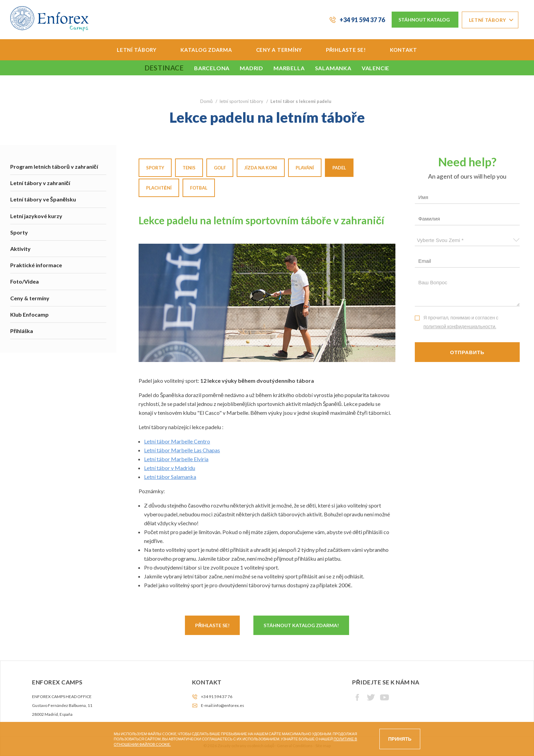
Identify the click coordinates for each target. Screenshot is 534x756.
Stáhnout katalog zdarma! (301, 625)
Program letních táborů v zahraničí (54, 167)
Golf (220, 168)
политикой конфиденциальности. (460, 326)
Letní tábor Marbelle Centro (177, 441)
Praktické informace (36, 265)
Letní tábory (488, 20)
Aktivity (20, 249)
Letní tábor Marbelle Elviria (176, 459)
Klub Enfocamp (29, 314)
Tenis (189, 168)
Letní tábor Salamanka (170, 477)
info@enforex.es (229, 705)
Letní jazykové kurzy (36, 216)
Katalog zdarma (206, 50)
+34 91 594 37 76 (362, 20)
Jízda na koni (261, 168)
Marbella (289, 68)
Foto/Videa (25, 281)
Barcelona (212, 68)
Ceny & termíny (30, 298)
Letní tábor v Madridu (170, 468)
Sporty (19, 232)
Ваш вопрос (467, 291)
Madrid (252, 68)
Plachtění (159, 188)
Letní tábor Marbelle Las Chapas (182, 450)
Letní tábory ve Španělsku (43, 199)
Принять (400, 739)
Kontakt (404, 50)
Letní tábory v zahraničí (40, 183)
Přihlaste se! (346, 50)
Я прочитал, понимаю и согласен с (461, 322)
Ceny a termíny (279, 50)
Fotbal (199, 188)
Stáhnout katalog (424, 20)
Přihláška (22, 331)
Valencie (375, 68)
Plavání (305, 168)
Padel (339, 168)
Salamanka (333, 68)
